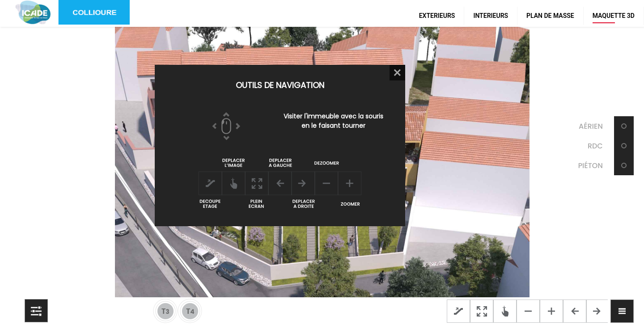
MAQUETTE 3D (614, 16)
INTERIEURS (491, 16)
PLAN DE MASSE (550, 16)
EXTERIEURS (437, 16)
